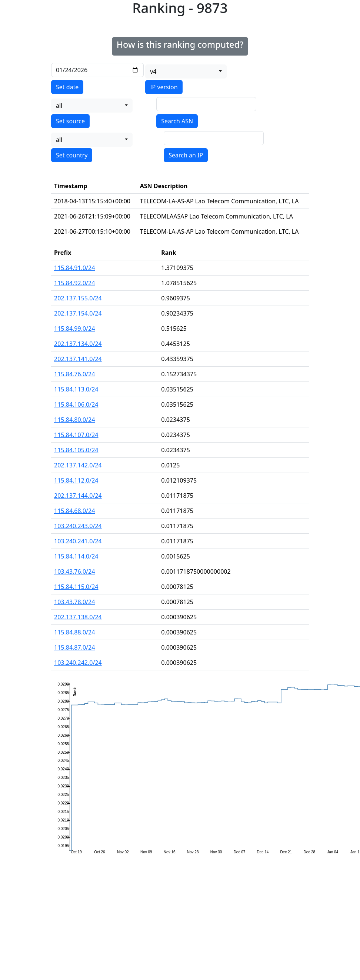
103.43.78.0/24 (74, 602)
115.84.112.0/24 (76, 480)
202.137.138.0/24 (78, 617)
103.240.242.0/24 (78, 663)
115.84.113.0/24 (76, 389)
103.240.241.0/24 (78, 541)
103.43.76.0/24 (74, 571)
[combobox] (186, 71)
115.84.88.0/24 (74, 632)
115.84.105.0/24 (76, 450)
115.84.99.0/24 (74, 329)
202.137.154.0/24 (78, 313)
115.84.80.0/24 (74, 420)
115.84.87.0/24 (74, 647)
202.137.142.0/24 (78, 465)
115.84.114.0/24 (76, 556)
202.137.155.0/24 (78, 298)
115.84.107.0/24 (76, 435)
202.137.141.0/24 (78, 359)
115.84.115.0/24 (76, 587)
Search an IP (186, 155)
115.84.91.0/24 (74, 268)
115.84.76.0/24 (74, 374)
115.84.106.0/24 (76, 404)
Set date (67, 87)
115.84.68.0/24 (74, 511)
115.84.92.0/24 (74, 283)
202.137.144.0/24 (78, 496)
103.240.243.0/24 (78, 526)
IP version (164, 87)
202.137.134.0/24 (78, 344)
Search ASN (177, 121)
